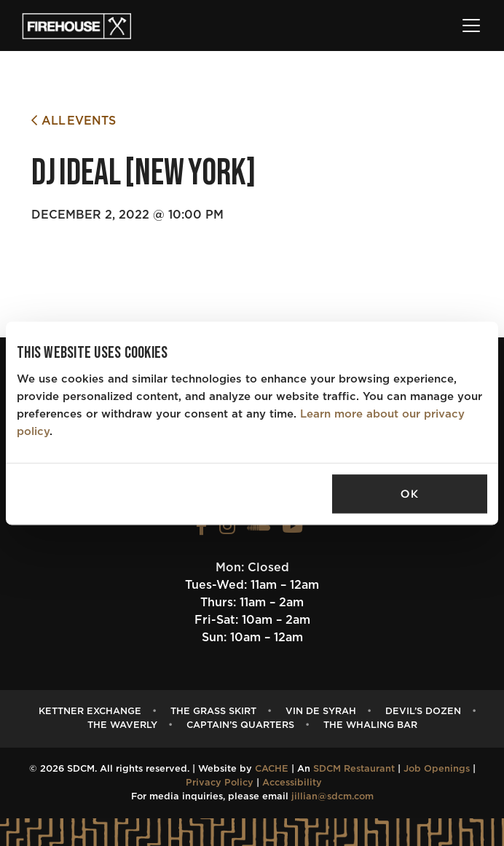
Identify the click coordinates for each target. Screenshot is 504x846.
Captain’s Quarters (240, 725)
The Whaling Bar (370, 725)
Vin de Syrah (321, 712)
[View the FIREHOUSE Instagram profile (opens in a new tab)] (227, 530)
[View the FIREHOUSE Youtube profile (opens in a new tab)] (292, 530)
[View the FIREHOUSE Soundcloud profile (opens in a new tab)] (259, 530)
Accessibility (292, 783)
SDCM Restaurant (354, 769)
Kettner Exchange (90, 712)
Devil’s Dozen (423, 712)
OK (409, 494)
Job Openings (437, 769)
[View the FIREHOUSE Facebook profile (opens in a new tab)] (202, 530)
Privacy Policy (220, 783)
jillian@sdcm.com (332, 797)
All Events (74, 121)
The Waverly (122, 725)
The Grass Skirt (213, 712)
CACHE (272, 769)
